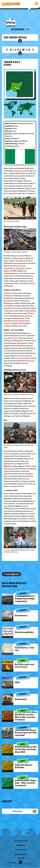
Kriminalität (20, 321)
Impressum (21, 845)
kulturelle (22, 268)
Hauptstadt (19, 258)
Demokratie (26, 316)
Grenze (32, 361)
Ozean (18, 176)
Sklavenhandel (22, 343)
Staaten (33, 311)
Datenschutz (21, 850)
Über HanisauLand (21, 841)
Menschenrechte (18, 318)
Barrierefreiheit (21, 855)
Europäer (14, 338)
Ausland (13, 486)
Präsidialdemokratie (11, 273)
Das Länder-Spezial (15, 37)
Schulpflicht (29, 474)
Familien (10, 306)
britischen (21, 358)
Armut (6, 454)
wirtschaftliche (9, 268)
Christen (32, 283)
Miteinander (18, 29)
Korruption (8, 323)
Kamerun (20, 171)
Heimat (11, 311)
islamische (10, 301)
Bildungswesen (9, 469)
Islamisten (7, 293)
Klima (14, 193)
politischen (8, 326)
